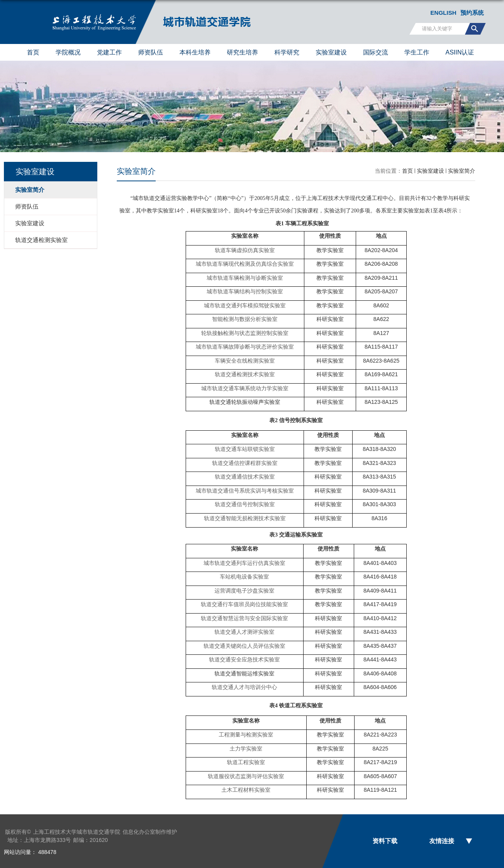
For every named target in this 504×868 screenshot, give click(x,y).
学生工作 (417, 52)
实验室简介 (462, 171)
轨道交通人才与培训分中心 (244, 687)
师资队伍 (151, 52)
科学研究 (287, 52)
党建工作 (109, 52)
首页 (33, 52)
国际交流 (376, 52)
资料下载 (385, 841)
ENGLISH (443, 13)
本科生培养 (195, 52)
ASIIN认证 (460, 52)
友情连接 (442, 841)
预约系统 (472, 13)
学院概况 (68, 52)
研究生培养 (242, 52)
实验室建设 (331, 52)
